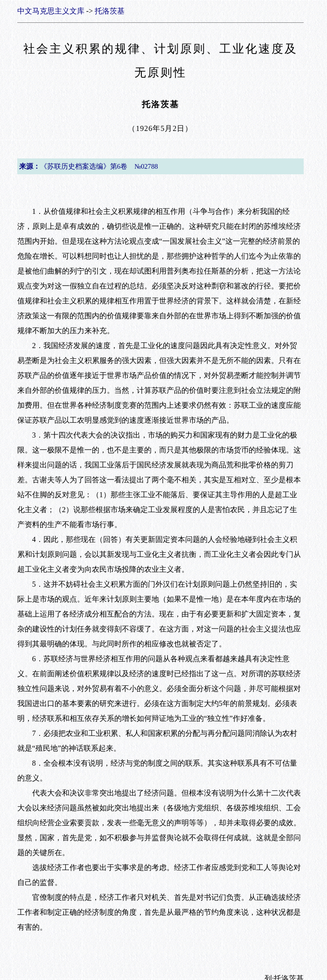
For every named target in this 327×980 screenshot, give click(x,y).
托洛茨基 (110, 11)
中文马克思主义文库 (51, 11)
